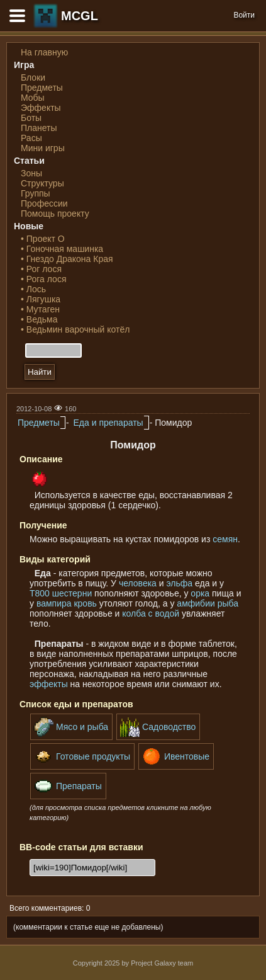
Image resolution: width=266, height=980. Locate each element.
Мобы (33, 98)
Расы (31, 138)
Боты (31, 118)
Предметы (42, 88)
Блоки (33, 77)
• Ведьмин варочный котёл (75, 329)
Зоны (31, 173)
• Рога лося (43, 279)
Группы (36, 193)
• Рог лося (41, 269)
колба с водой (151, 613)
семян (225, 539)
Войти (244, 15)
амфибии (196, 603)
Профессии (44, 203)
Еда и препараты (108, 423)
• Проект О (43, 239)
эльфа (180, 583)
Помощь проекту (55, 214)
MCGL (80, 16)
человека (138, 583)
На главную (44, 52)
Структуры (42, 183)
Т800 (40, 593)
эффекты (49, 684)
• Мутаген (40, 309)
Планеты (39, 128)
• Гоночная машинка (62, 249)
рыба (228, 603)
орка (200, 593)
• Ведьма (39, 319)
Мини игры (43, 148)
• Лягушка (41, 299)
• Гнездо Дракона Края (67, 259)
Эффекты (41, 108)
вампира (54, 603)
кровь (85, 603)
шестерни (72, 593)
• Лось (33, 289)
